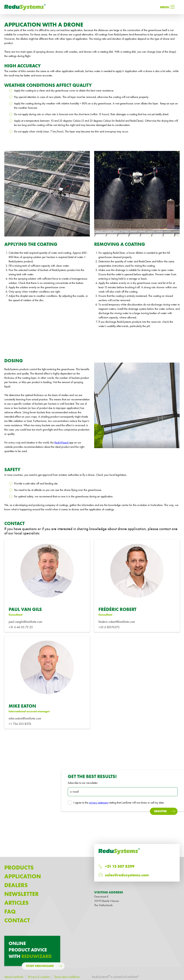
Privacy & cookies (39, 977)
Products (19, 868)
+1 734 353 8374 (20, 724)
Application (23, 876)
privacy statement (99, 803)
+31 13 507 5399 (120, 866)
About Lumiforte (14, 977)
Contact (17, 920)
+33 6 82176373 (109, 627)
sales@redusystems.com (127, 875)
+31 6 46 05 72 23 (21, 627)
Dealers (16, 885)
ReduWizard (62, 442)
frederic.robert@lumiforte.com (117, 622)
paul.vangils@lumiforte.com (25, 622)
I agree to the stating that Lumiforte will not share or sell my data (116, 803)
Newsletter (21, 894)
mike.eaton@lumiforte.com (25, 718)
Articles (16, 903)
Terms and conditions (67, 977)
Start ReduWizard (40, 966)
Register (160, 811)
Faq (10, 912)
